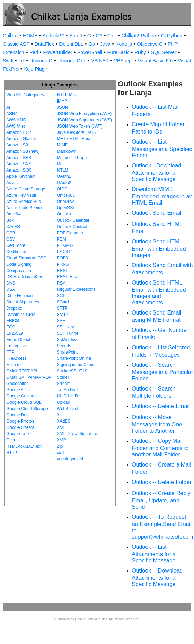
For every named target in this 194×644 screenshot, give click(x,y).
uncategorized (70, 459)
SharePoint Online (74, 358)
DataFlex (44, 44)
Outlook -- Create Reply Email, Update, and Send (161, 500)
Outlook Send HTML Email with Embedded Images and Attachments (159, 293)
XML (61, 427)
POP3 (63, 258)
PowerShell (90, 52)
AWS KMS (16, 120)
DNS (11, 283)
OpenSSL (66, 208)
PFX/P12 (65, 245)
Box (10, 220)
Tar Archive (67, 390)
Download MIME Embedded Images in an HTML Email (162, 196)
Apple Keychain (21, 176)
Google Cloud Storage (27, 409)
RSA (61, 283)
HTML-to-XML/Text (24, 446)
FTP (10, 352)
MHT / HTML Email (75, 139)
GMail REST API (22, 371)
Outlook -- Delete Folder (162, 482)
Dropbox (14, 308)
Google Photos (20, 421)
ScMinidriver (69, 340)
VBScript (123, 61)
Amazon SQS (19, 170)
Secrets (64, 346)
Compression (19, 271)
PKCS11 (65, 252)
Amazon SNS (19, 164)
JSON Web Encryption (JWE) (84, 114)
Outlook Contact (72, 227)
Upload (64, 402)
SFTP (62, 308)
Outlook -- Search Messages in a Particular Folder (162, 372)
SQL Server (164, 52)
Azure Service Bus (24, 202)
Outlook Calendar (73, 220)
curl (60, 453)
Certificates (17, 252)
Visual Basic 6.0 (155, 61)
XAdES (64, 421)
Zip (60, 446)
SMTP (63, 315)
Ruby (140, 52)
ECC (11, 327)
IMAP (62, 101)
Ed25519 (15, 333)
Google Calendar (22, 396)
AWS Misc (16, 126)
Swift (8, 61)
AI (8, 107)
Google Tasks (19, 434)
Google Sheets (20, 427)
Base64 (13, 214)
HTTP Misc (67, 95)
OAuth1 (64, 176)
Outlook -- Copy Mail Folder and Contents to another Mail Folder (160, 448)
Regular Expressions (76, 289)
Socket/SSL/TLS (72, 371)
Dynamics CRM (21, 315)
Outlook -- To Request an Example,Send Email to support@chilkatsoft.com (162, 527)
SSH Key (66, 327)
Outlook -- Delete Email (161, 406)
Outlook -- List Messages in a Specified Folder (162, 149)
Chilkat (10, 36)
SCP (61, 296)
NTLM (63, 170)
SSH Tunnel (68, 333)
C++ (112, 36)
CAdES (13, 227)
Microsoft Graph (72, 158)
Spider (63, 377)
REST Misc (67, 277)
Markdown (67, 151)
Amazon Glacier (21, 139)
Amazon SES (19, 158)
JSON (63, 107)
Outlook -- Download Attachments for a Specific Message (157, 577)
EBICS (13, 321)
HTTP (12, 453)
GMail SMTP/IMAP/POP (29, 377)
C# (99, 36)
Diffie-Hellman (19, 296)
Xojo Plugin (36, 69)
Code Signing (19, 264)
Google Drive (19, 415)
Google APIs (18, 390)
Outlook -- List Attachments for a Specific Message (154, 554)
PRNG (63, 264)
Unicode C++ (72, 61)
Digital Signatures (23, 302)
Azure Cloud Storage (26, 189)
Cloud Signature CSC (26, 258)
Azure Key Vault (21, 195)
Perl (34, 52)
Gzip (11, 440)
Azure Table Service (25, 208)
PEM (62, 239)
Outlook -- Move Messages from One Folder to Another (157, 424)
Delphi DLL (71, 44)
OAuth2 (64, 183)
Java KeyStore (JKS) (76, 132)
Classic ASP (16, 44)
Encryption (16, 346)
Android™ (53, 36)
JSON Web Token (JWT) (80, 126)
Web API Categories (25, 95)
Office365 (66, 195)
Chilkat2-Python (139, 36)
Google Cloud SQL (24, 402)
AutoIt (76, 36)
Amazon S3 (17, 145)
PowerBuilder (58, 52)
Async (12, 183)
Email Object (18, 340)
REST (63, 271)
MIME (62, 145)
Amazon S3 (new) (23, 151)
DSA (11, 289)
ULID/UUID (67, 396)
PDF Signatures (72, 233)
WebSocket (68, 409)
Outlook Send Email (156, 213)
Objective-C (150, 44)
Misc (61, 164)
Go (92, 44)
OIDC (62, 189)
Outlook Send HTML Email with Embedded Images (159, 248)
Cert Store (16, 245)
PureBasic (118, 52)
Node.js (124, 44)
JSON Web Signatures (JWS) (84, 120)
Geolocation (17, 384)
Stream (64, 384)
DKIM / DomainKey (24, 277)
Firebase (15, 365)
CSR (11, 233)
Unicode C (41, 61)
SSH (61, 321)
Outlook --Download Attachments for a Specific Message (156, 172)
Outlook (64, 214)
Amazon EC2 (19, 132)
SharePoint (67, 352)
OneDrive (66, 202)
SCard (63, 302)
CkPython (172, 36)
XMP (62, 440)
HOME (30, 36)
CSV (11, 239)
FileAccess (16, 358)
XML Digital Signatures (78, 434)
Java (105, 44)
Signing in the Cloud (76, 365)
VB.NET (100, 61)
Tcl (21, 61)
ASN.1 (12, 114)
